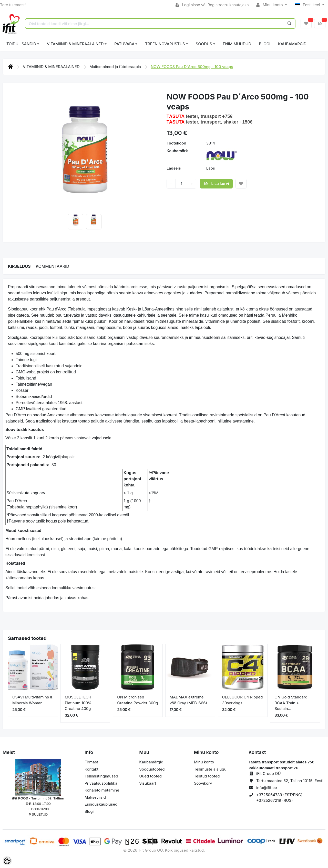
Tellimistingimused (101, 776)
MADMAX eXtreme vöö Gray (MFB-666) (188, 700)
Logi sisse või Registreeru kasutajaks (212, 5)
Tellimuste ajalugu (210, 769)
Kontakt (91, 769)
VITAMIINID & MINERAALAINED (75, 44)
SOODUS (204, 44)
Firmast (91, 762)
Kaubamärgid (292, 44)
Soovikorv (203, 783)
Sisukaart (148, 783)
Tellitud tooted (207, 776)
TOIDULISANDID (21, 44)
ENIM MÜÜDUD (237, 44)
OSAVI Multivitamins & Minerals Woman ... (32, 700)
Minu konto (270, 5)
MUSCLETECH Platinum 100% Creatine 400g (78, 703)
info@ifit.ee (267, 788)
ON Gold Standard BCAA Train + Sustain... (291, 703)
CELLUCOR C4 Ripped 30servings (243, 700)
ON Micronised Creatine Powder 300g (137, 700)
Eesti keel (308, 5)
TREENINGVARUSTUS (165, 44)
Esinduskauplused (101, 804)
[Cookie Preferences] (7, 861)
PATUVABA (124, 44)
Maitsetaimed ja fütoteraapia (116, 67)
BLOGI (265, 44)
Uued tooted (150, 776)
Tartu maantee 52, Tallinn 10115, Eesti (290, 781)
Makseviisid (95, 797)
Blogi (89, 811)
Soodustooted (152, 769)
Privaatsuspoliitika (101, 783)
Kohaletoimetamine (102, 790)
